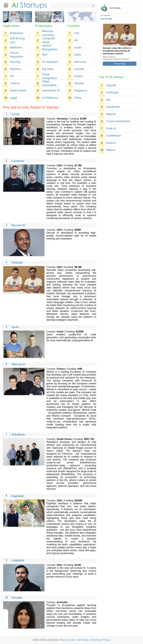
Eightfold (18, 496)
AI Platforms (50, 98)
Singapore (81, 90)
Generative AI (51, 90)
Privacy (107, 640)
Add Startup (83, 640)
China (78, 98)
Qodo (15, 327)
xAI (108, 100)
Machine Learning (48, 33)
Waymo (111, 114)
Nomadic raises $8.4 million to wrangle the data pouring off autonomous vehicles (117, 51)
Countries (73, 26)
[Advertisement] (120, 175)
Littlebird (18, 560)
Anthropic (112, 92)
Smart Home (18, 90)
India (77, 55)
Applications (11, 26)
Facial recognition (49, 76)
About (63, 640)
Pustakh (17, 598)
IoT (12, 76)
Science (15, 83)
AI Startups (115, 8)
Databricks (113, 107)
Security (15, 62)
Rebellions (18, 434)
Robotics (16, 69)
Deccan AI (18, 225)
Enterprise (17, 33)
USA (77, 33)
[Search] (73, 6)
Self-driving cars (17, 40)
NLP (45, 55)
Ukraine (79, 83)
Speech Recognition (50, 47)
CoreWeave (113, 135)
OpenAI (111, 85)
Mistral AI (18, 364)
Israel (78, 47)
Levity (16, 114)
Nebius (111, 150)
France (78, 76)
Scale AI (111, 128)
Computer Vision (49, 40)
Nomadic (17, 262)
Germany (80, 62)
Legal (13, 98)
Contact (71, 640)
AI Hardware (50, 62)
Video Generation (49, 83)
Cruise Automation (118, 121)
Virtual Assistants (16, 55)
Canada (79, 69)
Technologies (44, 26)
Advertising (96, 640)
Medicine (16, 47)
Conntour (18, 161)
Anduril (111, 143)
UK (76, 40)
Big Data (48, 69)
